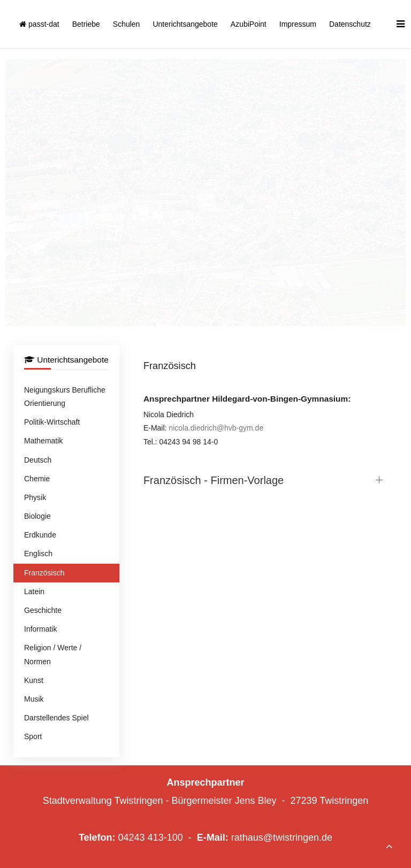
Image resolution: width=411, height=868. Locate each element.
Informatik (40, 629)
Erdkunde (40, 535)
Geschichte (43, 610)
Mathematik (43, 441)
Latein (34, 592)
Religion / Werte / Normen (53, 654)
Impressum (298, 24)
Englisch (38, 554)
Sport (33, 736)
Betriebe (86, 24)
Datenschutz (350, 24)
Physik (35, 497)
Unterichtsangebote (185, 24)
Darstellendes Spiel (56, 718)
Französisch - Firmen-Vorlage (214, 480)
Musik (34, 699)
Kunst (34, 680)
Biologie (37, 516)
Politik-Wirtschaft (52, 422)
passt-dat (39, 24)
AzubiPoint (249, 24)
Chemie (37, 479)
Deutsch (38, 460)
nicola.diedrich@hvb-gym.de (216, 428)
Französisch (44, 573)
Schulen (127, 24)
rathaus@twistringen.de (282, 838)
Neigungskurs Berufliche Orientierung (65, 397)
